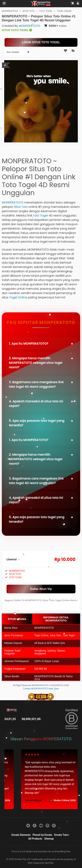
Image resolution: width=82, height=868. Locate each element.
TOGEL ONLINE (64, 11)
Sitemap (49, 839)
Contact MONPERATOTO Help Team (41, 689)
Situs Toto (21, 207)
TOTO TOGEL (46, 11)
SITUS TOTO (29, 11)
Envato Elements (21, 835)
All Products (35, 839)
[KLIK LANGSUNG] (41, 42)
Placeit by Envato (42, 835)
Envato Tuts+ (62, 835)
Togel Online (18, 297)
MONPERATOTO (10, 11)
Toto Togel (40, 216)
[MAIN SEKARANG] (41, 589)
